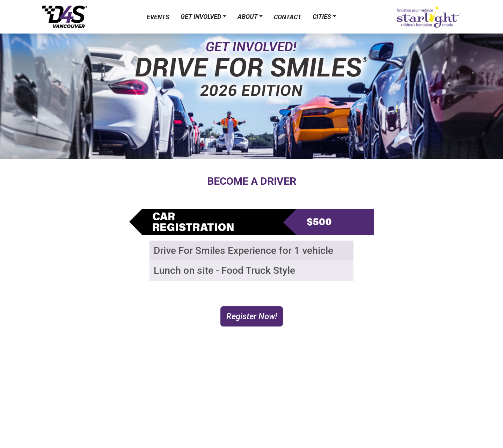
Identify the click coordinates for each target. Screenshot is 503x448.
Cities (322, 17)
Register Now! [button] (252, 316)
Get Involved (201, 17)
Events (158, 17)
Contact (288, 17)
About (248, 17)
